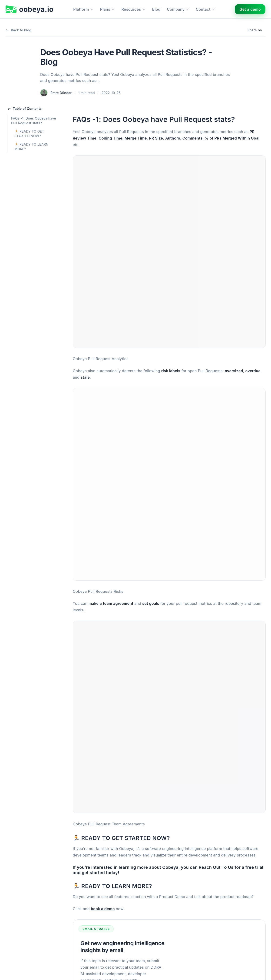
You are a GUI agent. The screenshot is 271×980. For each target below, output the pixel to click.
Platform (83, 9)
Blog (156, 9)
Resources (133, 9)
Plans (108, 9)
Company (178, 9)
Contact (205, 9)
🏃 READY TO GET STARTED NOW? (29, 134)
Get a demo (250, 9)
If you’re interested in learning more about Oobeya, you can (136, 867)
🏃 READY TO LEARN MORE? (31, 147)
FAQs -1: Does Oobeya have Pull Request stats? (34, 121)
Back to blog (18, 30)
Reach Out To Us (216, 867)
